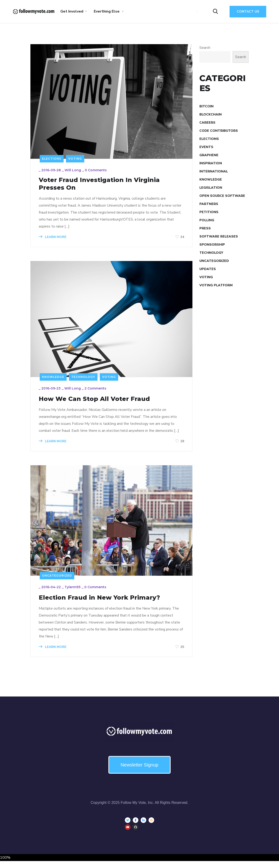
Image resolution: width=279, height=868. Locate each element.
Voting (75, 159)
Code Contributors (219, 131)
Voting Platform (216, 285)
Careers (207, 123)
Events (206, 147)
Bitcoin (206, 106)
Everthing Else (107, 11)
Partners (209, 204)
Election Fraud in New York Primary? (109, 604)
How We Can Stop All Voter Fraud (103, 403)
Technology (83, 380)
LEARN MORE (54, 239)
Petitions (209, 212)
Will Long (74, 171)
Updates (208, 269)
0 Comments (97, 171)
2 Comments (97, 393)
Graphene (209, 155)
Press (205, 228)
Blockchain (211, 114)
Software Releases (219, 236)
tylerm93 (74, 593)
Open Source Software (222, 196)
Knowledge (53, 380)
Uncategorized (57, 581)
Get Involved (72, 11)
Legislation (211, 188)
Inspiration (211, 163)
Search (205, 48)
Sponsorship (212, 245)
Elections (52, 159)
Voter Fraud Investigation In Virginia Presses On (108, 186)
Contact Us (248, 12)
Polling (207, 220)
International (214, 171)
